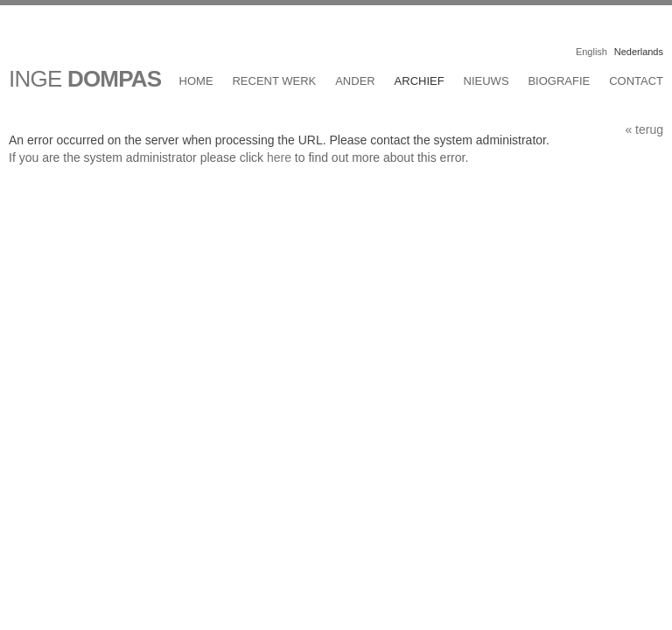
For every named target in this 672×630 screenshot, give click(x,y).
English (591, 52)
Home (196, 81)
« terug (644, 129)
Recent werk (274, 81)
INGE (85, 79)
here (279, 157)
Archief (420, 81)
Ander (355, 81)
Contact (636, 81)
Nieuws (486, 81)
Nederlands (639, 52)
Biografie (559, 81)
